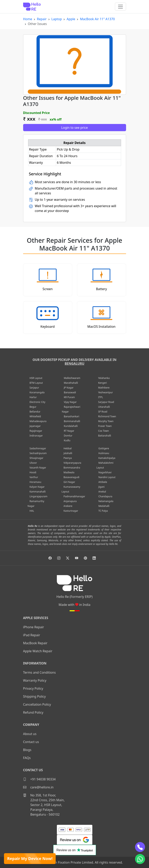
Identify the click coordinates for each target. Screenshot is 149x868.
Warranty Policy (35, 680)
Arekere (68, 506)
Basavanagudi (72, 477)
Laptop (57, 19)
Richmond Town (107, 416)
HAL (32, 511)
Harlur (33, 397)
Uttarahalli (104, 407)
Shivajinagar (36, 458)
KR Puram (69, 397)
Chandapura (105, 496)
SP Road (103, 412)
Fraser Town (105, 426)
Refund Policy (33, 712)
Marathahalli (71, 383)
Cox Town (104, 431)
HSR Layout (36, 378)
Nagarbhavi (105, 472)
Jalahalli (68, 453)
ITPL (101, 397)
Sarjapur (34, 388)
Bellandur (35, 412)
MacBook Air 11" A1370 (97, 19)
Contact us (31, 742)
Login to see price (74, 128)
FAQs (27, 758)
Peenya (68, 458)
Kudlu (67, 440)
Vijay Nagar (70, 402)
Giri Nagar (69, 482)
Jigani (101, 487)
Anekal (102, 492)
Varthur (34, 477)
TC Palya (103, 511)
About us (30, 734)
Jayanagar (35, 426)
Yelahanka (104, 378)
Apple (71, 19)
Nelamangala (106, 501)
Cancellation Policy (37, 704)
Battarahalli (105, 436)
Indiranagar (36, 436)
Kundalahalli (71, 426)
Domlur (68, 436)
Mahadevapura (38, 421)
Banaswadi (70, 392)
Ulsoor (33, 463)
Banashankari (72, 416)
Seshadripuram (38, 453)
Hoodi (33, 472)
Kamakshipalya (107, 458)
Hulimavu (104, 453)
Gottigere (104, 448)
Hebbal (68, 448)
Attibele (103, 482)
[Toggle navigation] (120, 7)
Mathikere (104, 388)
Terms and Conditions (39, 672)
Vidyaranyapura (73, 463)
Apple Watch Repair (38, 651)
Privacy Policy (33, 688)
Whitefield (35, 416)
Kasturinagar (71, 511)
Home (28, 19)
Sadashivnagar (38, 448)
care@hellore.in (38, 787)
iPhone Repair (34, 627)
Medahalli (104, 506)
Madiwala (69, 472)
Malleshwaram (72, 378)
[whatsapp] (140, 859)
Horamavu (35, 482)
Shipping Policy (35, 696)
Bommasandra (72, 468)
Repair (42, 19)
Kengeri (103, 383)
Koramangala (37, 392)
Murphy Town (106, 421)
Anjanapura (70, 501)
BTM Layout (36, 383)
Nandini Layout (107, 477)
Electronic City (37, 402)
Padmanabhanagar (74, 496)
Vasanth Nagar (38, 468)
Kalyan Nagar (37, 487)
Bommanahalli (72, 421)
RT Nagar (69, 431)
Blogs (27, 750)
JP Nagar (69, 388)
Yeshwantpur (106, 392)
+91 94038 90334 (39, 779)
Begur (33, 407)
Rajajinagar (36, 431)
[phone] (140, 847)
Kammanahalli (38, 492)
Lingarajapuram (38, 496)
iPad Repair (32, 635)
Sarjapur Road (106, 402)
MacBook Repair (35, 643)
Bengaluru (74, 364)
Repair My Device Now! (30, 859)
